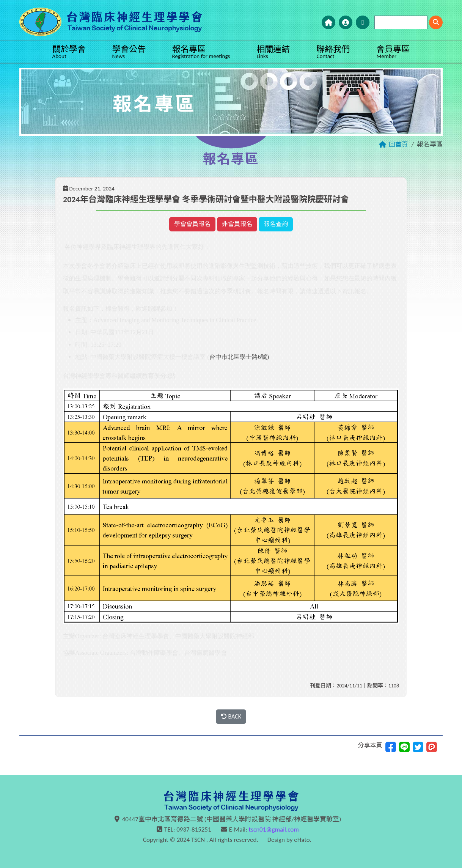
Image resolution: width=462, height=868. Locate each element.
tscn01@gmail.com (274, 829)
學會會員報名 (192, 224)
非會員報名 (237, 224)
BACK (231, 716)
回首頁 (398, 145)
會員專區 (393, 52)
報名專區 (201, 52)
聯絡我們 (333, 52)
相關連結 (273, 52)
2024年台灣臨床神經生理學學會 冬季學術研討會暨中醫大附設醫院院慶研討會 (206, 199)
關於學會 (69, 52)
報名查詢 (276, 224)
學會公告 (129, 52)
